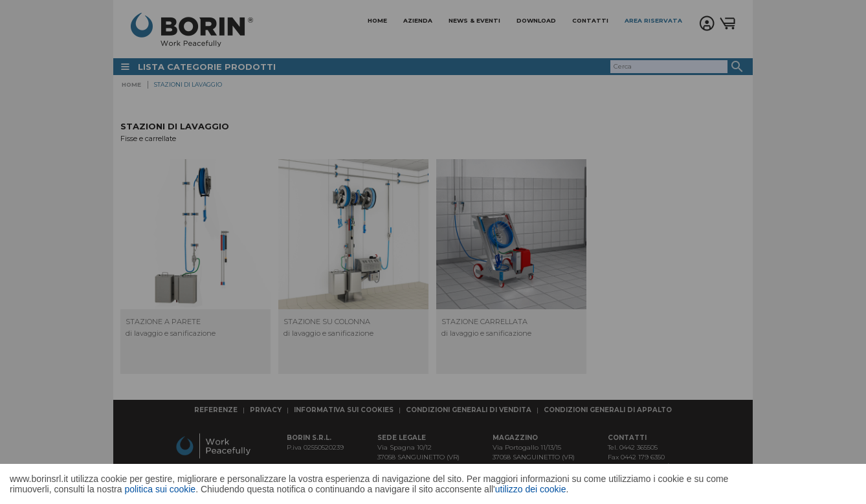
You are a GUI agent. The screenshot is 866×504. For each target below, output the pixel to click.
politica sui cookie (160, 489)
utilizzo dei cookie (531, 489)
